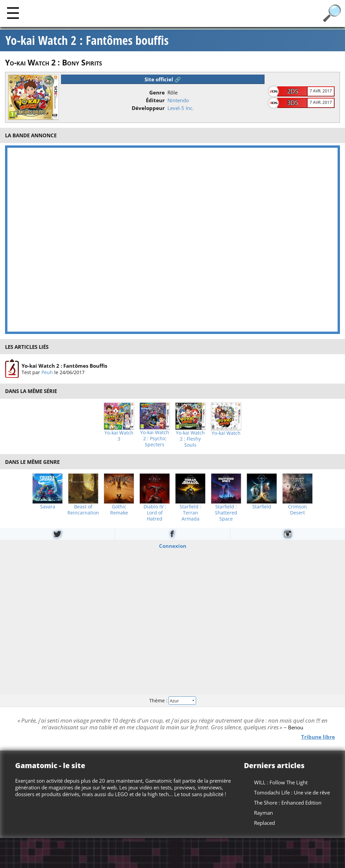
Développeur (148, 108)
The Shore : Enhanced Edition (288, 803)
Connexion (173, 546)
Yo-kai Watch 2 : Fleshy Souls (190, 439)
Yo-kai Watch (226, 433)
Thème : (172, 701)
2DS (293, 91)
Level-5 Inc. (181, 108)
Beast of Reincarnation (83, 510)
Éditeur (155, 100)
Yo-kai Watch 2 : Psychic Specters (155, 439)
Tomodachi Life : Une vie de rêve (292, 792)
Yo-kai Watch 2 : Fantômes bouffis (87, 40)
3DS (293, 103)
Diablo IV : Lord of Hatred (155, 513)
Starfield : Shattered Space (226, 513)
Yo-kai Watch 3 (119, 436)
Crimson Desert (297, 510)
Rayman (263, 813)
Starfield (262, 507)
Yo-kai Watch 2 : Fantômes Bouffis (64, 366)
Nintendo (178, 100)
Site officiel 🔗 (163, 79)
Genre (157, 92)
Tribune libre (318, 737)
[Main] (13, 13)
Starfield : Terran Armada (190, 513)
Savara (48, 507)
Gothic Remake (119, 510)
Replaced (264, 823)
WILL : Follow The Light (281, 782)
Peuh (47, 372)
